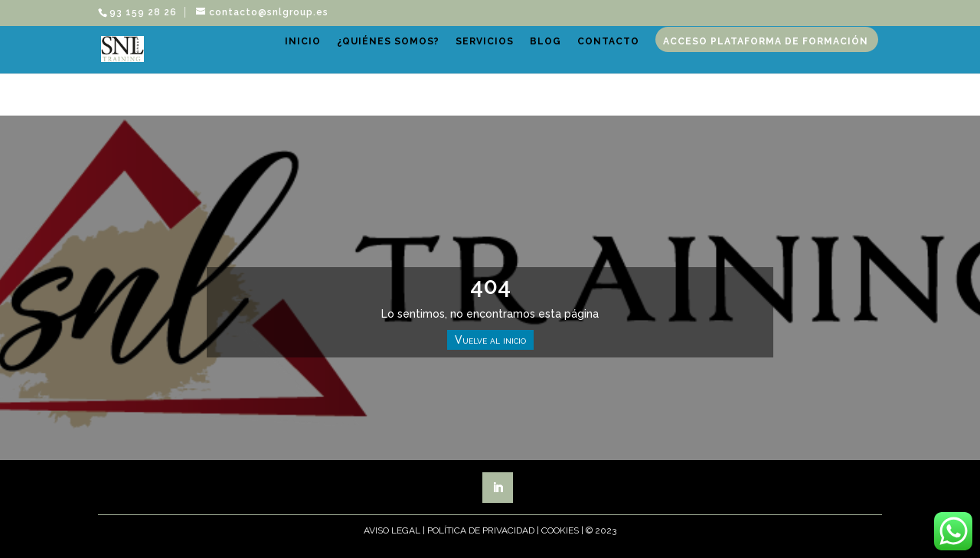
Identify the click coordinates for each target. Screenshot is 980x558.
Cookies (560, 530)
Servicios (528, 58)
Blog (588, 58)
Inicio (346, 58)
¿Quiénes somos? (431, 58)
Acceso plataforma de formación (438, 105)
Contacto (651, 58)
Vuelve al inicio (490, 340)
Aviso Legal (392, 530)
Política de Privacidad (481, 530)
